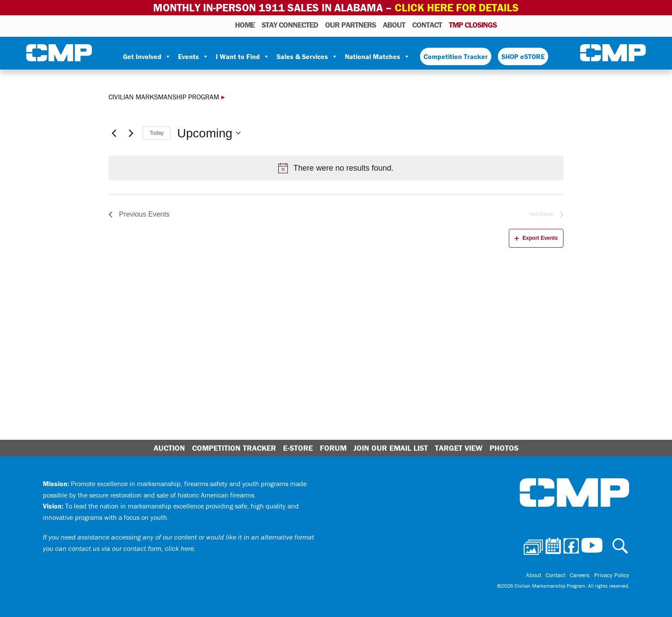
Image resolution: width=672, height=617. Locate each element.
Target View (459, 448)
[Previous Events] (114, 133)
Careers (580, 575)
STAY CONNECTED (290, 25)
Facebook (533, 25)
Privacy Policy (612, 575)
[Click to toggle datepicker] (209, 133)
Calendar (520, 25)
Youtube (557, 25)
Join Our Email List (391, 448)
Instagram (544, 25)
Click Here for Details (457, 8)
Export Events (536, 238)
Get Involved (147, 56)
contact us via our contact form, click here (131, 548)
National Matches (377, 56)
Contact (427, 25)
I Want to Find (243, 56)
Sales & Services (307, 56)
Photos (507, 25)
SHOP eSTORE (523, 56)
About (394, 25)
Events (193, 56)
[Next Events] (131, 133)
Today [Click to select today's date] (157, 133)
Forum (333, 448)
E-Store (298, 448)
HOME (245, 25)
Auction (169, 448)
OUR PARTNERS (350, 25)
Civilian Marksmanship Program (59, 53)
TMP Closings (473, 25)
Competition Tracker (456, 56)
